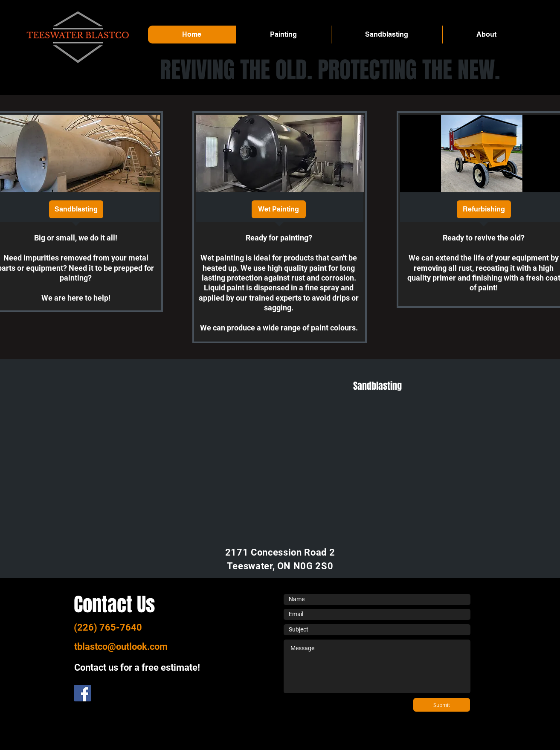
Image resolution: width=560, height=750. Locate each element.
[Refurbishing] (484, 209)
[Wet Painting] (279, 209)
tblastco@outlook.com (121, 647)
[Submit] (442, 705)
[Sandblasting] (76, 209)
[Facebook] (83, 693)
